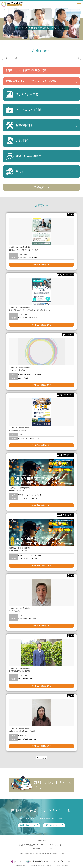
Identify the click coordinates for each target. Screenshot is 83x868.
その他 (15, 172)
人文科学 (16, 141)
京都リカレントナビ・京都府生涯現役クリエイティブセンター (12, 4)
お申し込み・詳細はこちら (41, 265)
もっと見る (42, 758)
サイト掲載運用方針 (20, 866)
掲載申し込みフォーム (27, 825)
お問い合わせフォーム (52, 825)
